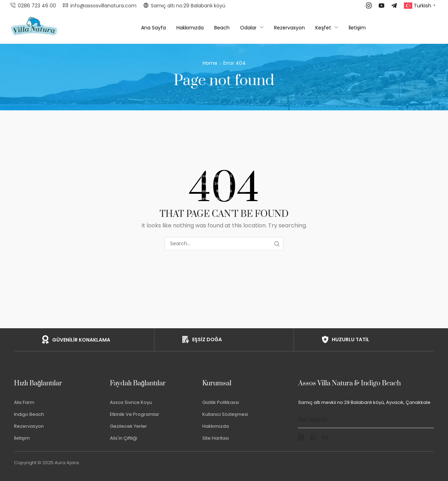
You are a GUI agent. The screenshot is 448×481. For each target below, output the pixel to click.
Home (210, 63)
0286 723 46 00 (37, 6)
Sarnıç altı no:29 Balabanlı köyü (188, 6)
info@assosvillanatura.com (103, 6)
